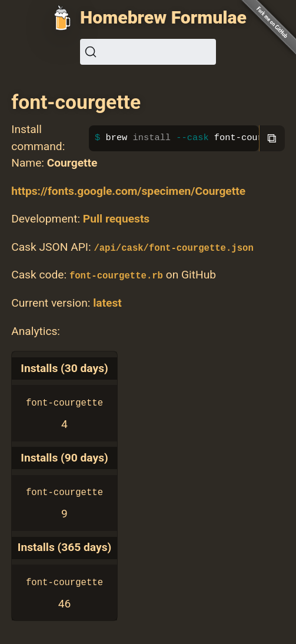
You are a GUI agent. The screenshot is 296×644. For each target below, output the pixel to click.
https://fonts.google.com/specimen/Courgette (128, 191)
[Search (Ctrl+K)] (148, 52)
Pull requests (116, 219)
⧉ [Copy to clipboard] (272, 138)
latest (107, 303)
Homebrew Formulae (163, 17)
